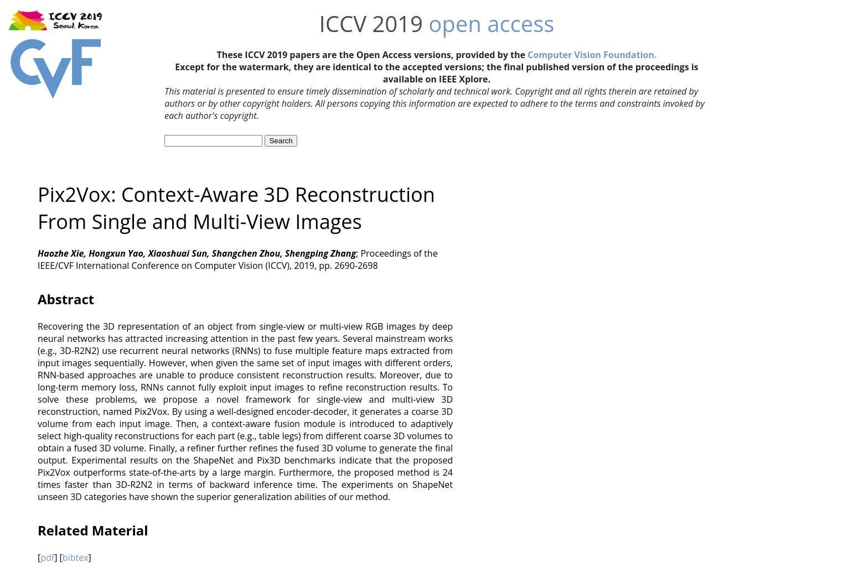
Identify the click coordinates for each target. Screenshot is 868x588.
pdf (47, 558)
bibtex (76, 558)
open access (491, 24)
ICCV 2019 (371, 24)
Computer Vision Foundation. (592, 55)
